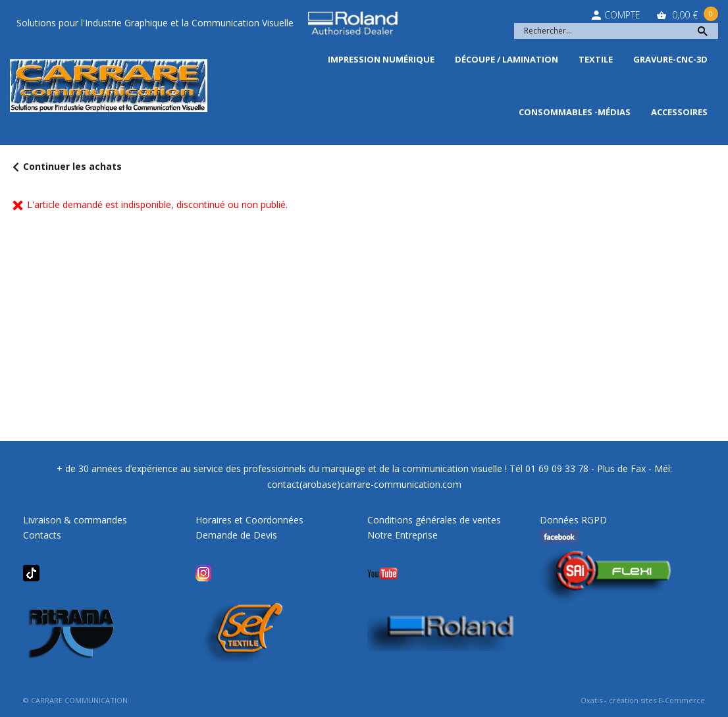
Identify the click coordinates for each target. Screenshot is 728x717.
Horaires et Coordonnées (249, 520)
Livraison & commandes (75, 520)
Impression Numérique (381, 59)
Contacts (42, 535)
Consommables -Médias (575, 112)
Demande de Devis (236, 535)
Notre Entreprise (403, 535)
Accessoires (679, 112)
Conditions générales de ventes (434, 520)
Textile (596, 59)
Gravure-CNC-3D (670, 59)
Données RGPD (573, 520)
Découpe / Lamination (507, 59)
